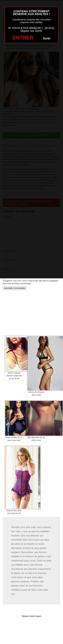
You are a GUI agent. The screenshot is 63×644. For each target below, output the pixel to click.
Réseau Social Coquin (31, 616)
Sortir (47, 38)
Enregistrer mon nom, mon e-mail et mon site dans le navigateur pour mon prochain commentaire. (31, 282)
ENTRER (23, 38)
